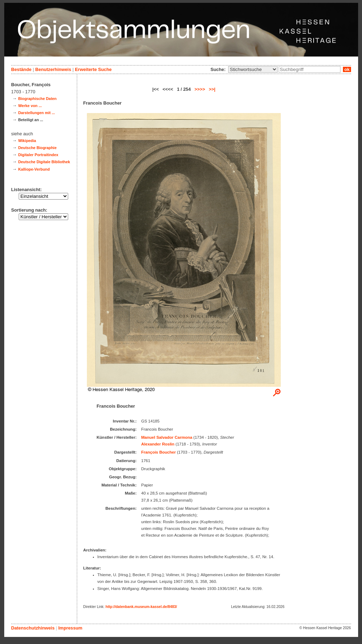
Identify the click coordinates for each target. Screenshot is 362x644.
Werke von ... (30, 106)
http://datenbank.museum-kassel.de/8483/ (141, 607)
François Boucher (159, 452)
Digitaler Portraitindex (38, 155)
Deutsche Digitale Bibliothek (44, 162)
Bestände (22, 69)
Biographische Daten (37, 99)
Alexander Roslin (158, 444)
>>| (212, 89)
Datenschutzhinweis (33, 628)
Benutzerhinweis (53, 69)
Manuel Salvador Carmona (167, 437)
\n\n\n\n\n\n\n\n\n (253, 69)
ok (347, 69)
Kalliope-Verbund (34, 169)
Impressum (70, 628)
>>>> (200, 89)
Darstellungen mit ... (36, 113)
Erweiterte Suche (93, 69)
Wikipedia (27, 141)
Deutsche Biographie (37, 148)
